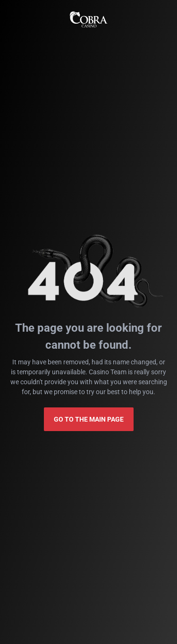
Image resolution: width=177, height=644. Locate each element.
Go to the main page (89, 419)
